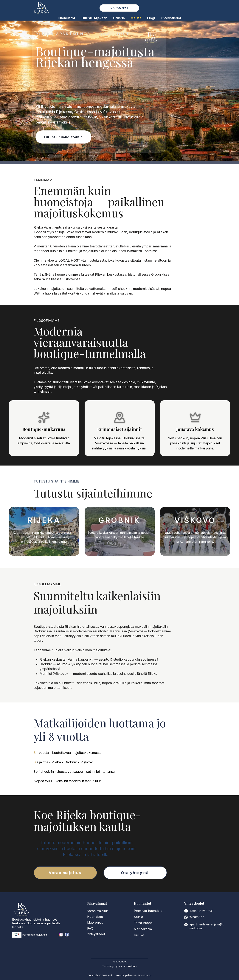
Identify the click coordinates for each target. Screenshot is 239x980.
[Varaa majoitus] (65, 873)
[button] (66, 18)
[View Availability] (119, 8)
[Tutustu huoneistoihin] (63, 137)
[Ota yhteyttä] (135, 873)
